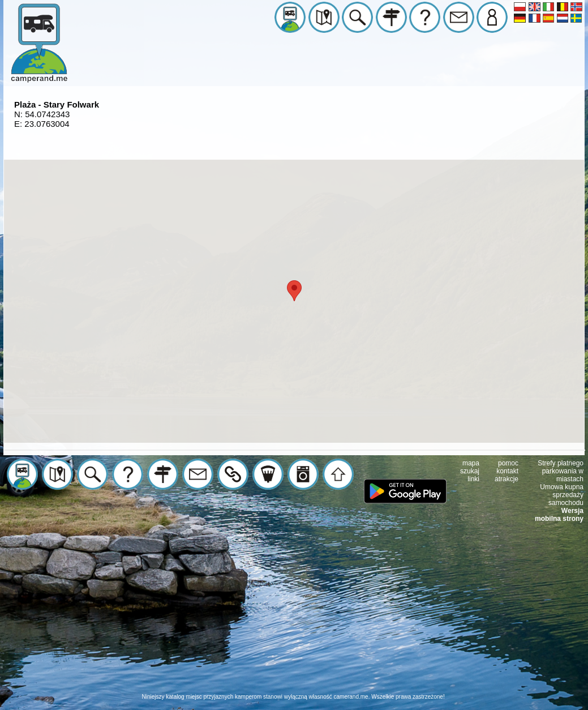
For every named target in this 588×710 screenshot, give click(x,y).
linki (473, 479)
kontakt (507, 471)
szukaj (470, 471)
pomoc (508, 463)
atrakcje (507, 479)
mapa (471, 463)
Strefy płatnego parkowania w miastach (561, 471)
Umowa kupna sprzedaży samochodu (562, 495)
